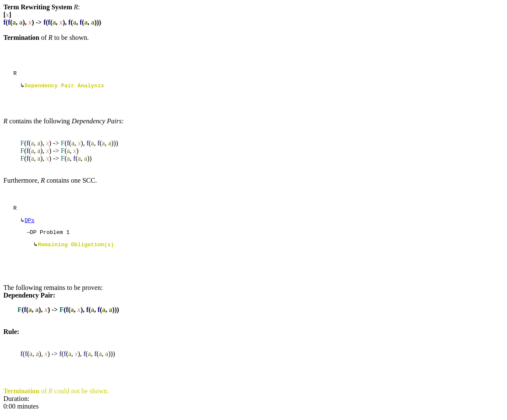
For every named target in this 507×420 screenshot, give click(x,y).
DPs (29, 224)
